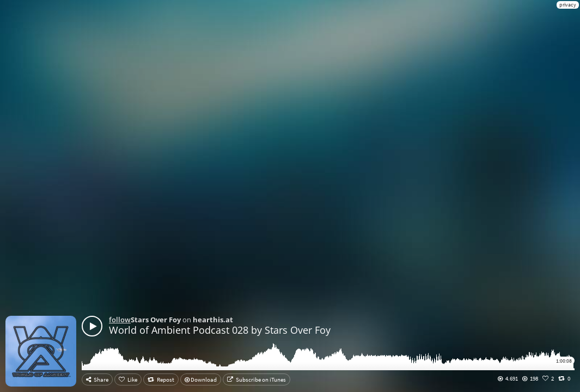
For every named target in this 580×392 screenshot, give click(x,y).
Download (201, 379)
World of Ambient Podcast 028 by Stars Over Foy (220, 330)
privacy (568, 5)
